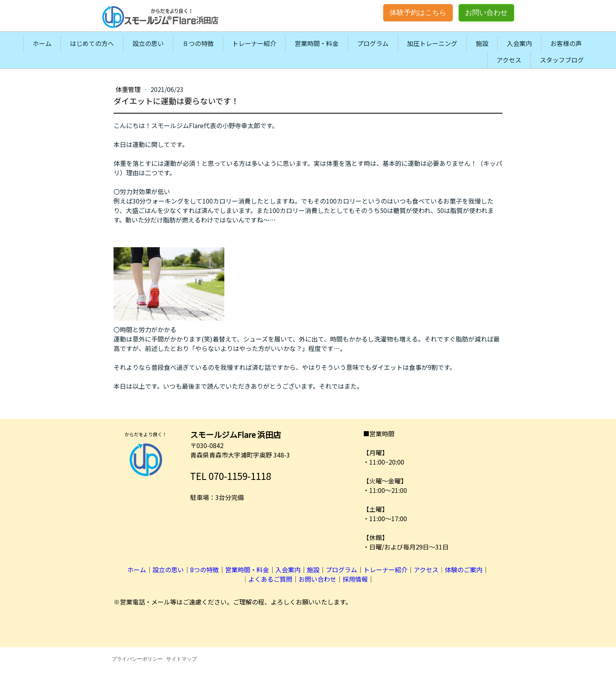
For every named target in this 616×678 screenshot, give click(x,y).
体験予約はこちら (418, 13)
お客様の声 (566, 43)
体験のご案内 (464, 570)
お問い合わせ (486, 13)
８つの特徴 (198, 43)
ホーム (42, 43)
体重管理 (129, 89)
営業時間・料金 (317, 43)
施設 (482, 43)
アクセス (509, 60)
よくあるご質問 (270, 579)
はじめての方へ (92, 43)
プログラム (373, 43)
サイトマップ (181, 659)
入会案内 (519, 43)
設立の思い (148, 43)
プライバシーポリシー (137, 659)
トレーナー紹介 (254, 43)
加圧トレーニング (432, 43)
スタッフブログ (562, 60)
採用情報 (355, 579)
